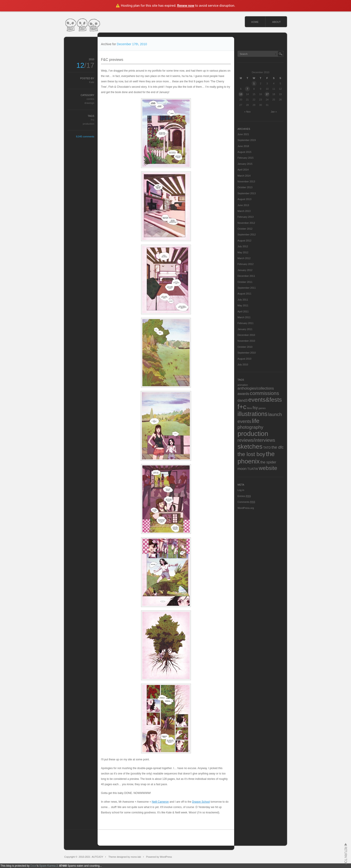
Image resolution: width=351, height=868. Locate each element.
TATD (267, 448)
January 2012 (245, 270)
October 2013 (245, 187)
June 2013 (243, 205)
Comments (246, 502)
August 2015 (244, 152)
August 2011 (244, 294)
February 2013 (246, 217)
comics (90, 99)
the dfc (278, 447)
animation (243, 385)
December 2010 (246, 335)
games (262, 408)
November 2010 (246, 341)
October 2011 (245, 282)
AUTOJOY (97, 857)
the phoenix (256, 457)
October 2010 (245, 347)
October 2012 (245, 229)
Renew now (186, 6)
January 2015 (245, 164)
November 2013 (246, 181)
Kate (92, 82)
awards (243, 394)
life (256, 421)
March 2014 (244, 176)
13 (241, 94)
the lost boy (251, 454)
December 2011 (246, 276)
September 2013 (247, 193)
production (89, 124)
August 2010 (244, 359)
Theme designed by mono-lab (125, 857)
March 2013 (244, 211)
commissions (264, 393)
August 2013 (244, 199)
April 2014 (243, 170)
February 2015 (246, 158)
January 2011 (245, 329)
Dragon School (201, 802)
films (250, 408)
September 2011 (247, 288)
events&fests (265, 400)
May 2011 (243, 305)
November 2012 (246, 223)
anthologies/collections (256, 388)
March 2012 (244, 258)
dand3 (243, 400)
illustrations (253, 414)
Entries (244, 496)
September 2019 (247, 140)
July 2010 (243, 365)
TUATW (253, 469)
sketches (250, 446)
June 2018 (243, 146)
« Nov (247, 112)
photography (250, 427)
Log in (241, 490)
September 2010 (247, 353)
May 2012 (243, 252)
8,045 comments (85, 136)
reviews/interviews (256, 440)
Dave (33, 866)
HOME (255, 22)
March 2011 (244, 317)
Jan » (274, 112)
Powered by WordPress (159, 857)
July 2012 (243, 246)
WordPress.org (246, 508)
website (268, 468)
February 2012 (246, 264)
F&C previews (112, 60)
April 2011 (243, 311)
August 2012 (244, 241)
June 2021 (243, 134)
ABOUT (276, 22)
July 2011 (243, 300)
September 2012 (247, 235)
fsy (255, 408)
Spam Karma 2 (48, 866)
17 (267, 94)
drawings (89, 103)
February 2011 (246, 323)
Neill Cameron (160, 802)
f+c (93, 120)
